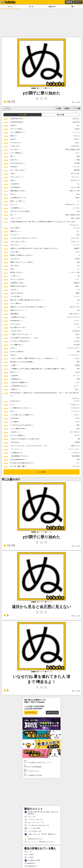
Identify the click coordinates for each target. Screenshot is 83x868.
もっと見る (41, 472)
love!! (78, 429)
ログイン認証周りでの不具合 (41, 775)
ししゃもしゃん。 (74, 355)
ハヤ (78, 327)
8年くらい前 (76, 102)
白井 (78, 211)
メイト (77, 279)
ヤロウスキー (75, 408)
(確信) (78, 293)
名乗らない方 (75, 446)
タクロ (77, 422)
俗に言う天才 (75, 174)
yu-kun (78, 372)
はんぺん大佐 (75, 187)
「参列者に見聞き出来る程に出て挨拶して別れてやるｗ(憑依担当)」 (41, 813)
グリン (77, 153)
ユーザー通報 (76, 108)
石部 (78, 369)
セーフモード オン (31, 713)
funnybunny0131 (31, 866)
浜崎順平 (77, 248)
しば (78, 290)
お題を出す (52, 7)
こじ (78, 201)
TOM (78, 379)
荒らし (77, 389)
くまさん (77, 358)
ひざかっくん (75, 242)
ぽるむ (77, 334)
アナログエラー (75, 225)
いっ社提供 (29, 855)
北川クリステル (75, 307)
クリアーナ (76, 245)
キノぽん (77, 341)
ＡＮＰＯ (77, 435)
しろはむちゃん (75, 404)
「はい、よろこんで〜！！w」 (35, 823)
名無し (77, 286)
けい (78, 231)
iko (79, 276)
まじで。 (77, 386)
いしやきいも (75, 453)
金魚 (78, 459)
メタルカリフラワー (73, 348)
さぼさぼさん (75, 146)
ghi (79, 310)
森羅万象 (77, 170)
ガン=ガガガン (75, 432)
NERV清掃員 (76, 456)
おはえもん (76, 119)
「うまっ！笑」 (30, 817)
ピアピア (77, 401)
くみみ (77, 338)
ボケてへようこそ (52, 713)
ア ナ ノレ (76, 376)
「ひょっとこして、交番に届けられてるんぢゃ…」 (41, 842)
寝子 (78, 362)
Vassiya (77, 259)
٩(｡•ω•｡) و (77, 136)
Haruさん (77, 139)
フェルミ (77, 321)
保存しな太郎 (75, 218)
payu (78, 235)
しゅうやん (76, 208)
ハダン (77, 382)
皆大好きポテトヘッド (73, 204)
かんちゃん (76, 398)
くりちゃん (76, 228)
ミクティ (77, 297)
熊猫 (78, 156)
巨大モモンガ (75, 180)
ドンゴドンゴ (75, 411)
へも (78, 184)
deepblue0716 (30, 863)
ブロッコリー (75, 177)
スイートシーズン (74, 449)
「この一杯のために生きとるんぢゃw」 (37, 825)
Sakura (77, 198)
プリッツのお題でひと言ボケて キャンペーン (41, 762)
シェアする (6, 108)
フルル (77, 252)
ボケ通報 (58, 108)
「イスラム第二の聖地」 (33, 828)
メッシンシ (76, 132)
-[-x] (78, 300)
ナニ (78, 269)
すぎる (77, 418)
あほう (77, 143)
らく (78, 303)
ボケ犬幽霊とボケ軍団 (32, 860)
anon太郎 (77, 345)
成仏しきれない (75, 314)
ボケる (31, 7)
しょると (28, 852)
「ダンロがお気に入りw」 (33, 831)
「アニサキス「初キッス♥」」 (35, 820)
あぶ (78, 125)
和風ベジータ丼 (75, 191)
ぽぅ (78, 463)
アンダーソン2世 (74, 272)
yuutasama (76, 331)
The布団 (77, 442)
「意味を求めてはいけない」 (34, 839)
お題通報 (67, 108)
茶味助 (77, 365)
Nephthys (77, 283)
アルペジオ (76, 167)
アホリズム (76, 466)
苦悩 (78, 352)
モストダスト (75, 238)
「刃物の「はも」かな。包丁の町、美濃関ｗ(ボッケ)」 (40, 835)
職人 (73, 7)
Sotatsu (77, 129)
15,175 (9, 102)
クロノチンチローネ (73, 317)
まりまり (77, 324)
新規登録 (69, 2)
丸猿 (78, 262)
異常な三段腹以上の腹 (73, 149)
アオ (78, 266)
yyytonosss (76, 122)
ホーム (10, 7)
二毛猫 (77, 160)
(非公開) (77, 163)
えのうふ (77, 415)
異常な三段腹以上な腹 (73, 215)
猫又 (78, 425)
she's (78, 194)
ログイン (78, 2)
